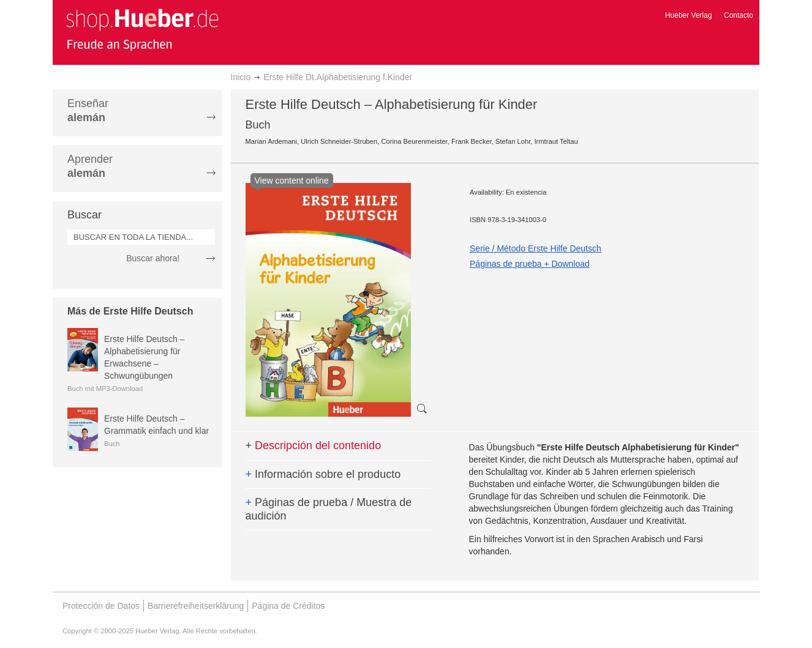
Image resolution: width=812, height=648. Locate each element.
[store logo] (142, 29)
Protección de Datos (101, 606)
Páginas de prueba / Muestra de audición (329, 509)
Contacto (739, 15)
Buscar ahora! (153, 258)
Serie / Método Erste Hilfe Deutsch (536, 248)
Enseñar (88, 110)
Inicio (241, 77)
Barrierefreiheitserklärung (196, 606)
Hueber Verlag (689, 15)
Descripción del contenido (314, 445)
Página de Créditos (288, 606)
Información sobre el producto (323, 474)
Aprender (90, 166)
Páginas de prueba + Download (530, 264)
